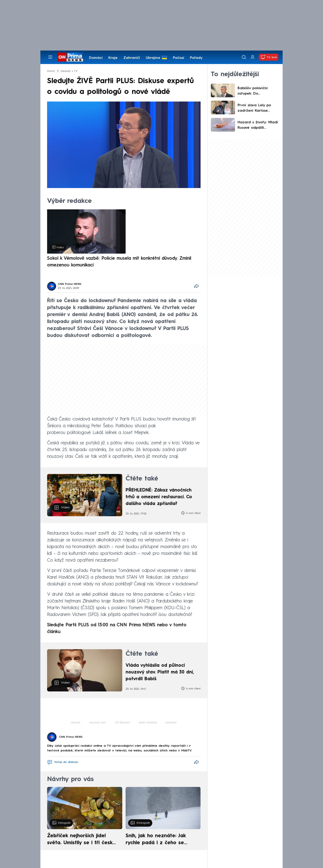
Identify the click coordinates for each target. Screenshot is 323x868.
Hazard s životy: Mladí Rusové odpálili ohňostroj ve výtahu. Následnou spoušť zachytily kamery (258, 126)
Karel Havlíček (148, 723)
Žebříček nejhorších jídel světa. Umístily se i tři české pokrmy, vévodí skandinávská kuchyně (82, 840)
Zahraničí (132, 58)
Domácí (96, 58)
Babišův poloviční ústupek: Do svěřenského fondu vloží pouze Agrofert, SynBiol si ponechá (256, 91)
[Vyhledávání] (244, 57)
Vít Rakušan (122, 723)
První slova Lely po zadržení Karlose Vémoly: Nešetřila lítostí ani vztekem (254, 108)
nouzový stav (98, 723)
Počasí (179, 58)
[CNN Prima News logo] (70, 57)
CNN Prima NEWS (70, 284)
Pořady (196, 58)
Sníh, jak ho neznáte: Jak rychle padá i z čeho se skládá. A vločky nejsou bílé (159, 840)
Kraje (113, 58)
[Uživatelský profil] (253, 57)
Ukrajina (153, 58)
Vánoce (76, 723)
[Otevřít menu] (50, 57)
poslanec (171, 723)
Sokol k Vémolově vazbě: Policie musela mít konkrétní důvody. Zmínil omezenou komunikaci (119, 262)
